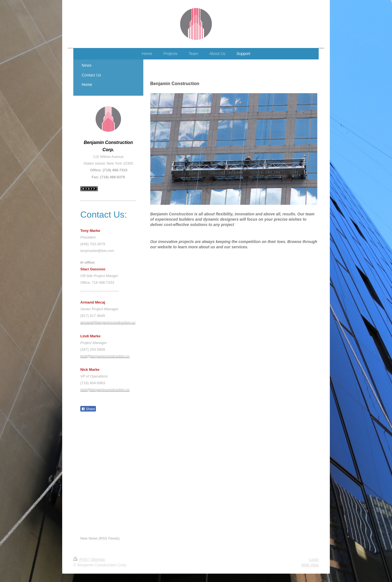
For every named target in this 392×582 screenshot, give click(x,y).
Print (81, 559)
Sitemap (98, 559)
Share (88, 409)
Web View (310, 565)
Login (314, 559)
